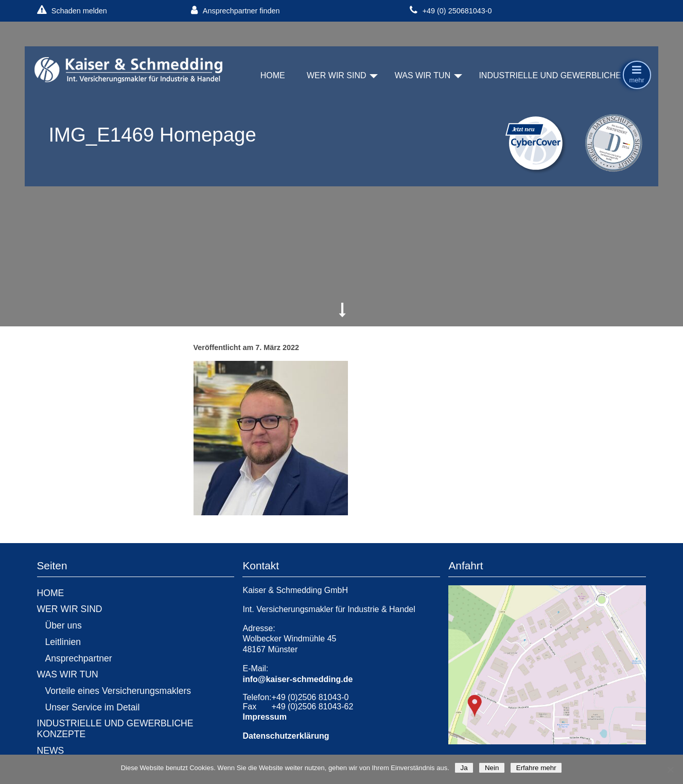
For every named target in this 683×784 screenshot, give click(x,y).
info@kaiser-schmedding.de (297, 679)
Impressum (264, 717)
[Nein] (670, 770)
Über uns (64, 625)
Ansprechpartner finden (235, 11)
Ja (464, 768)
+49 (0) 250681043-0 (451, 11)
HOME (273, 75)
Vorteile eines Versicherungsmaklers (118, 691)
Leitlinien (63, 642)
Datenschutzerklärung (286, 736)
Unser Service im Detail (93, 707)
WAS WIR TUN (423, 75)
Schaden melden (72, 11)
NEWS (51, 751)
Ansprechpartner (79, 658)
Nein (492, 768)
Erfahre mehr (536, 768)
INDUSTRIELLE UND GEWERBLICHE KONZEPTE (573, 75)
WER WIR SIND (337, 75)
